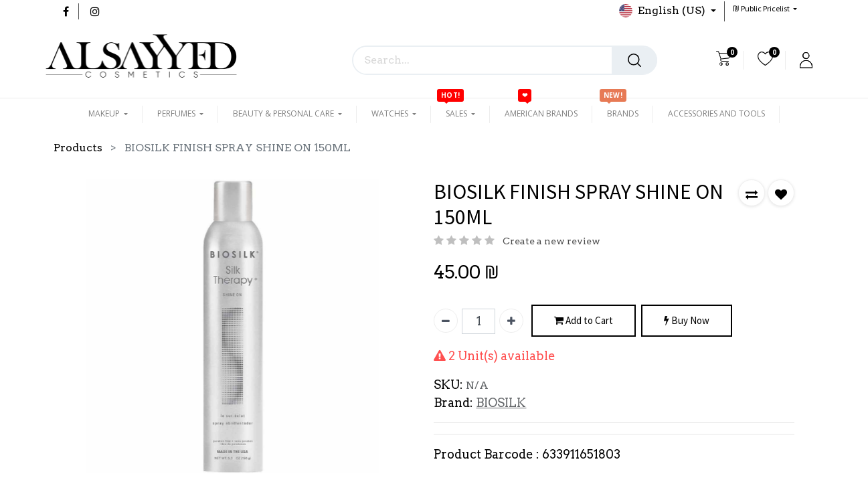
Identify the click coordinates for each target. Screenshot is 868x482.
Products (78, 148)
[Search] (634, 60)
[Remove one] (446, 321)
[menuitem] (541, 114)
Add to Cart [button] (584, 321)
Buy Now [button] (687, 321)
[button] (765, 8)
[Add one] (511, 321)
